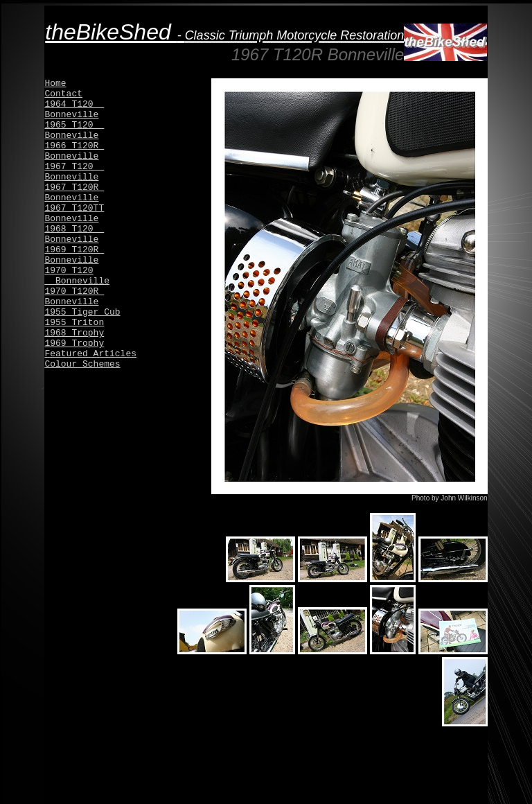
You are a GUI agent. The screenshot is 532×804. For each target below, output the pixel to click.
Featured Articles (90, 354)
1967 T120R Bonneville (74, 193)
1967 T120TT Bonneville (74, 213)
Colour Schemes (82, 364)
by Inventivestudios (458, 793)
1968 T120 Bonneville (74, 234)
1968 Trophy (74, 333)
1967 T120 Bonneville (74, 172)
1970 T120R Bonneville (74, 297)
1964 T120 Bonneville (74, 110)
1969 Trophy (74, 343)
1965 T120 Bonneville (74, 130)
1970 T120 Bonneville (77, 276)
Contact (63, 94)
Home (55, 84)
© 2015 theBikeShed (266, 793)
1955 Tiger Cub (82, 312)
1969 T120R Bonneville (74, 255)
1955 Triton (74, 323)
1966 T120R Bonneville (74, 151)
